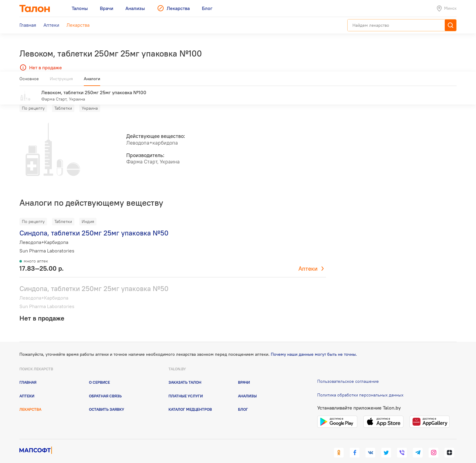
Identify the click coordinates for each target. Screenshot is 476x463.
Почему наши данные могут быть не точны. (314, 345)
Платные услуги (186, 387)
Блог (243, 400)
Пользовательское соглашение (348, 372)
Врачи (244, 373)
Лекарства (30, 400)
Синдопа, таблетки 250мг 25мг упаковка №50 (94, 224)
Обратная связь (105, 387)
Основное (29, 81)
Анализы (247, 387)
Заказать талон (185, 373)
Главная (28, 373)
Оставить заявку (107, 400)
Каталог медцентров (190, 400)
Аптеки (308, 260)
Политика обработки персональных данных (360, 386)
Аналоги (92, 81)
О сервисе (99, 373)
